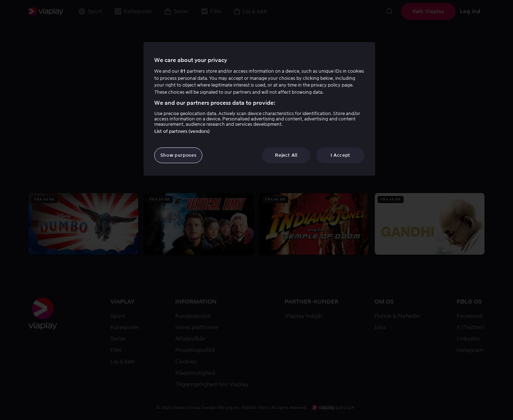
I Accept (340, 155)
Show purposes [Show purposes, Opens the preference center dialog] (178, 155)
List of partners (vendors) (182, 131)
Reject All (286, 155)
